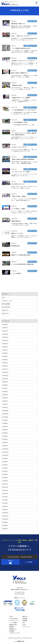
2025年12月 (5, 334)
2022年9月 (5, 458)
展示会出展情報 (6, 304)
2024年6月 (5, 391)
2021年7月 (5, 497)
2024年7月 (5, 388)
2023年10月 (5, 417)
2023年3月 (5, 439)
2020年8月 (5, 525)
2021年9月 (5, 494)
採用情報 (25, 621)
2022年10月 (5, 455)
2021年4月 (5, 503)
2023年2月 (5, 443)
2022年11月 (5, 452)
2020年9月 (5, 522)
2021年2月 (5, 506)
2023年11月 (5, 414)
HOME (11, 616)
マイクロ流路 (13, 623)
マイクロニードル (14, 621)
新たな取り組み (6, 307)
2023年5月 (5, 433)
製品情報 (12, 631)
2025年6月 (5, 353)
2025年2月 (5, 366)
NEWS (24, 625)
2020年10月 (5, 519)
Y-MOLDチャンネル (32, 21)
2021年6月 (5, 500)
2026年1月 (5, 331)
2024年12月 (5, 372)
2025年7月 (5, 350)
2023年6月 (5, 430)
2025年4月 (5, 360)
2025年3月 (5, 363)
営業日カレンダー (19, 598)
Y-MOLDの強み (13, 619)
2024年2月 (5, 404)
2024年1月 (5, 407)
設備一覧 (25, 616)
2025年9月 (5, 344)
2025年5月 (5, 356)
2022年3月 (5, 478)
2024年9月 (5, 382)
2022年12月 (5, 449)
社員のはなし (5, 310)
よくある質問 (29, 562)
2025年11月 (5, 337)
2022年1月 (5, 484)
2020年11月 (5, 516)
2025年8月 (5, 347)
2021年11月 (5, 490)
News (25, 46)
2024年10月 (5, 379)
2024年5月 (5, 395)
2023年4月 (5, 436)
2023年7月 (5, 427)
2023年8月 (5, 423)
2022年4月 (5, 474)
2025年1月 (5, 369)
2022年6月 (5, 468)
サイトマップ (26, 627)
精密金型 (12, 627)
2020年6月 (5, 529)
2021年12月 (5, 487)
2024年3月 (5, 401)
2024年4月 (5, 398)
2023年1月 (5, 446)
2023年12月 (5, 411)
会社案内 (25, 619)
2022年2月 (5, 481)
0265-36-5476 (15, 557)
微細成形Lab (13, 629)
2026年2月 (5, 328)
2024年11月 (5, 376)
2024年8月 (5, 385)
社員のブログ (5, 313)
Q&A (24, 623)
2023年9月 (5, 420)
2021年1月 (5, 509)
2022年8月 (5, 462)
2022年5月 (5, 471)
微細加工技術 (13, 625)
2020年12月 (5, 513)
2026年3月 (5, 324)
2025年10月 (5, 340)
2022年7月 (5, 465)
